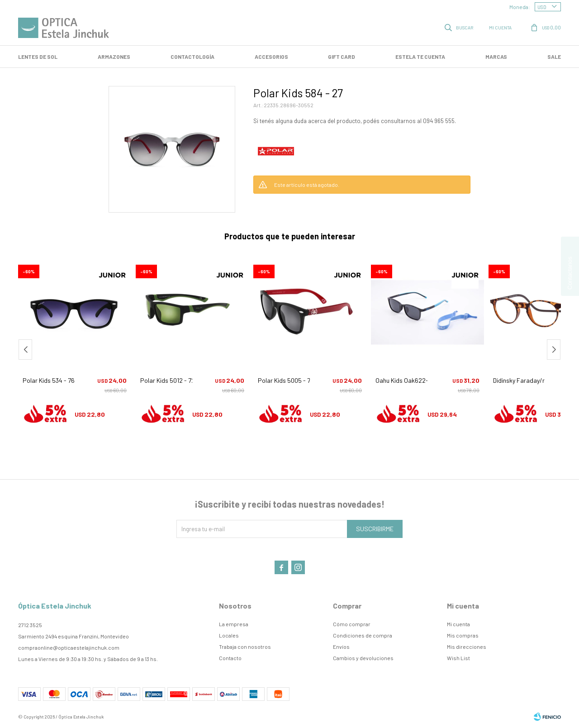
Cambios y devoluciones (363, 658)
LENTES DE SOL (38, 57)
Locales (229, 635)
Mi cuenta (458, 624)
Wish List (458, 658)
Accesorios (271, 57)
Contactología (192, 57)
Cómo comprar (352, 624)
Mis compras (463, 635)
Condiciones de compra (363, 635)
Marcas (496, 57)
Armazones (114, 57)
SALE (554, 57)
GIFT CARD (342, 57)
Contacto (230, 658)
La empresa (234, 624)
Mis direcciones (467, 647)
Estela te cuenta (420, 57)
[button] (554, 350)
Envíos (341, 647)
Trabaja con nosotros (245, 647)
